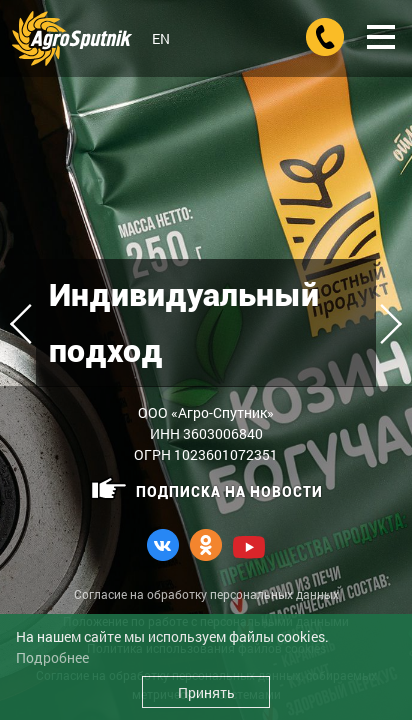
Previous (30, 324)
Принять (206, 692)
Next (382, 324)
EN (161, 38)
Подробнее (52, 657)
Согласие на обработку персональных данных (206, 594)
